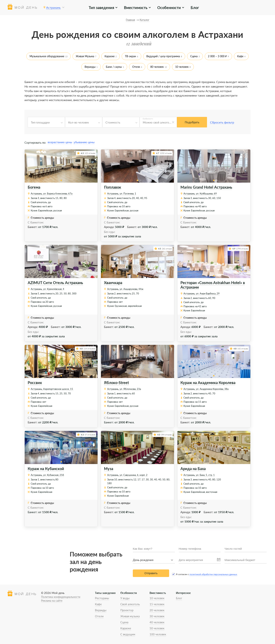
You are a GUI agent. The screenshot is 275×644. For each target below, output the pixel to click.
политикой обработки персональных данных (213, 574)
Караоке (110, 56)
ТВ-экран (130, 56)
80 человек (157, 67)
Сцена (194, 56)
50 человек (157, 628)
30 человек (157, 616)
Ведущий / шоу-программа (163, 56)
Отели (136, 67)
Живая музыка (130, 616)
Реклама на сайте (52, 601)
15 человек (157, 604)
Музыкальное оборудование (47, 56)
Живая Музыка (85, 56)
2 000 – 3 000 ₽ (217, 56)
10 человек (182, 67)
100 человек (158, 634)
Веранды (90, 67)
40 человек (157, 622)
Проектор (127, 610)
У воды (125, 598)
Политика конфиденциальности (61, 597)
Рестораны (102, 598)
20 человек (157, 610)
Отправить (151, 573)
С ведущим (128, 634)
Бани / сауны (114, 67)
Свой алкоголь (130, 604)
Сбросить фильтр (222, 122)
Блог (195, 8)
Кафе (240, 56)
